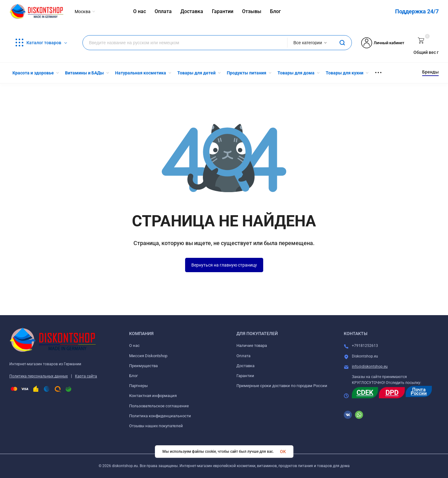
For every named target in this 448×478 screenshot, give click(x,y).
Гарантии (245, 376)
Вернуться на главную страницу (224, 265)
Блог (133, 376)
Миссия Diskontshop (148, 356)
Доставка (245, 366)
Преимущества (143, 366)
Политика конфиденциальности (160, 416)
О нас (134, 345)
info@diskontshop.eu (370, 367)
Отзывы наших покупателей (156, 426)
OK (283, 452)
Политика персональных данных (39, 376)
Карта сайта (86, 376)
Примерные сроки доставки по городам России (282, 386)
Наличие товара (252, 345)
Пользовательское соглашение (159, 406)
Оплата (243, 356)
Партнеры (138, 386)
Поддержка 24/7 (417, 11)
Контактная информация (153, 396)
